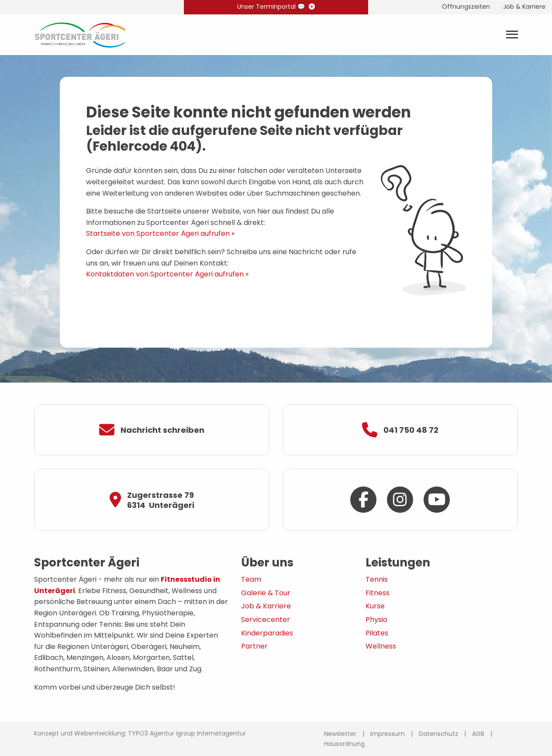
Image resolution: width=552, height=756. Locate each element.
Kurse (375, 606)
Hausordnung (344, 744)
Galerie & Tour (266, 593)
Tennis (377, 579)
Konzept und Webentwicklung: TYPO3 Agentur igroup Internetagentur (140, 733)
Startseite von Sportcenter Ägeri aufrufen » (160, 233)
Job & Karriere (266, 606)
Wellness (381, 646)
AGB (478, 734)
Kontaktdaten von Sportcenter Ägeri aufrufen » (167, 274)
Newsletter (340, 734)
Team (251, 579)
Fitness (378, 593)
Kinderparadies (267, 633)
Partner (254, 646)
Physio (376, 620)
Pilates (377, 633)
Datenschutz (438, 734)
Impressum (388, 734)
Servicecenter (266, 620)
